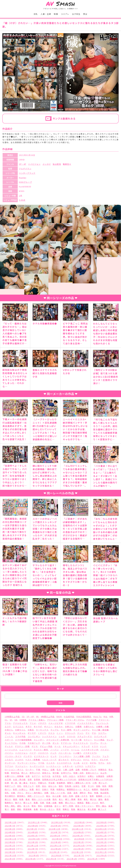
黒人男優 (92, 809)
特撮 (96, 793)
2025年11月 (34, 822)
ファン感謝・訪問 (82, 756)
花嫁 (42, 803)
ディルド (9, 746)
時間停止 (61, 789)
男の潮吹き (10, 796)
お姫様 (79, 726)
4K (37, 717)
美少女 (93, 799)
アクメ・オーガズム (75, 720)
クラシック (70, 733)
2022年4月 (102, 849)
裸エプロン (70, 803)
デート (103, 743)
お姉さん (69, 726)
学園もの (42, 783)
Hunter (23, 178)
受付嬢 (56, 773)
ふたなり (9, 760)
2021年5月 (10, 859)
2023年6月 (10, 842)
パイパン (9, 753)
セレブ (110, 740)
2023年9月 (57, 839)
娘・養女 (23, 783)
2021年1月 (93, 859)
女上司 (103, 773)
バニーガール (65, 753)
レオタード (68, 766)
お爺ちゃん (20, 730)
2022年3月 (10, 852)
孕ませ (33, 783)
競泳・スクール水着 (41, 799)
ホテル (86, 760)
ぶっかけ (47, 164)
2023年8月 (79, 839)
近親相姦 (48, 806)
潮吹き (83, 793)
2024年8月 (33, 832)
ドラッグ (85, 746)
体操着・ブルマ (89, 770)
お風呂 (31, 730)
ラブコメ (9, 766)
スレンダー (39, 740)
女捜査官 (100, 776)
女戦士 (91, 776)
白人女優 (56, 796)
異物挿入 (21, 796)
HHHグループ (25, 182)
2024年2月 (55, 836)
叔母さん (46, 773)
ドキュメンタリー (71, 746)
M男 (111, 717)
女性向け (81, 776)
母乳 (7, 793)
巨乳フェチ (29, 786)
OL (6, 720)
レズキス (79, 766)
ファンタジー (65, 756)
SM (16, 720)
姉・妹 (14, 783)
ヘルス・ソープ (49, 760)
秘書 (21, 799)
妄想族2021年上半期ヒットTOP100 (59, 779)
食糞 (36, 809)
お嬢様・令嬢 (102, 726)
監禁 (92, 796)
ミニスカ (50, 763)
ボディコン (76, 760)
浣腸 (46, 793)
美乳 (86, 799)
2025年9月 (80, 822)
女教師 (110, 776)
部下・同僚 (68, 806)
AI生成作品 (69, 717)
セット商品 (99, 740)
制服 (56, 14)
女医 (28, 776)
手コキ (91, 786)
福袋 (15, 799)
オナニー (48, 726)
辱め (40, 806)
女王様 (8, 779)
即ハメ (25, 773)
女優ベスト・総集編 (14, 776)
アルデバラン (25, 169)
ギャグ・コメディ (82, 730)
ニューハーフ (25, 750)
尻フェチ (103, 783)
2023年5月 (33, 842)
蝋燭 (61, 803)
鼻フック (102, 809)
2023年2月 (102, 842)
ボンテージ (10, 763)
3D (23, 717)
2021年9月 (34, 855)
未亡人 (87, 789)
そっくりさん (11, 743)
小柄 (94, 783)
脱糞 (36, 803)
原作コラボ (35, 773)
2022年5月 (79, 849)
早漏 (52, 789)
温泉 (75, 793)
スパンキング (100, 736)
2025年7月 (10, 826)
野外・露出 (101, 806)
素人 (61, 799)
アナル (8, 723)
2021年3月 (51, 859)
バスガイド (43, 753)
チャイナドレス (81, 743)
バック (53, 753)
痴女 (48, 796)
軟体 (34, 806)
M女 (105, 717)
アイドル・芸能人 (37, 720)
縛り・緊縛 (70, 799)
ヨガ (109, 763)
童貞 (28, 799)
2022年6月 (56, 849)
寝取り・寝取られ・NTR (79, 783)
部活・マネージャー (85, 806)
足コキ (26, 806)
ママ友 (41, 763)
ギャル (8, 733)
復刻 (61, 786)
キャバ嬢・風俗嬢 (100, 730)
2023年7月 (102, 839)
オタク (29, 726)
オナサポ (38, 726)
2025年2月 (10, 829)
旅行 (38, 789)
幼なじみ (52, 786)
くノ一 (60, 733)
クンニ (80, 733)
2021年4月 (31, 859)
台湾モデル (66, 773)
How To (97, 717)
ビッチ (54, 756)
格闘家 (95, 789)
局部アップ (10, 786)
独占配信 (57, 164)
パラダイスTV (90, 753)
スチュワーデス (85, 736)
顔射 (19, 809)
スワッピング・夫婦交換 (58, 740)
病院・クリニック (36, 796)
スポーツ (9, 740)
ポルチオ (104, 760)
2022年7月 (33, 849)
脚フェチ (27, 803)
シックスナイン (49, 736)
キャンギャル (19, 733)
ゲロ (94, 733)
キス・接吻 (66, 730)
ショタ (62, 736)
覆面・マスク (92, 803)
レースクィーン (53, 766)
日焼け (45, 789)
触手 (102, 803)
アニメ (33, 723)
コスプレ (65, 14)
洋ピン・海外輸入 (34, 793)
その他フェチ (34, 743)
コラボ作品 (20, 736)
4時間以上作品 (48, 717)
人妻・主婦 (46, 14)
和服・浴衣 (79, 773)
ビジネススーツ (41, 756)
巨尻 (38, 786)
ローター (30, 770)
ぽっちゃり (64, 760)
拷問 (111, 786)
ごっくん (9, 736)
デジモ (35, 746)
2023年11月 (11, 839)
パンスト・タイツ (13, 756)
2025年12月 (11, 822)
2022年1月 (54, 852)
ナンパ (103, 746)
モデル (101, 763)
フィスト (96, 756)
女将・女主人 (69, 776)
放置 (32, 789)
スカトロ (71, 736)
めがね (93, 763)
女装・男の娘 (19, 779)
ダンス (56, 743)
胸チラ (18, 803)
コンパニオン (34, 736)
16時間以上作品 (12, 717)
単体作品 (15, 773)
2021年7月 (79, 855)
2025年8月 (102, 822)
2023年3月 (79, 842)
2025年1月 (32, 829)
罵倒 (80, 799)
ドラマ (95, 746)
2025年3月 (102, 826)
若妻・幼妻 (51, 803)
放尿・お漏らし (20, 789)
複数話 (80, 803)
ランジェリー (21, 766)
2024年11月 (78, 829)
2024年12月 (55, 829)
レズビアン (90, 766)
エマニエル (18, 726)
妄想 (30, 779)
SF (11, 720)
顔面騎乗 (27, 809)
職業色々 (67, 164)
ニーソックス (11, 750)
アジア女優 (91, 720)
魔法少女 (81, 809)
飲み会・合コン (47, 809)
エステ (8, 726)
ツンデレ (94, 743)
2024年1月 (78, 836)
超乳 (19, 806)
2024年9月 (10, 832)
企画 (78, 770)
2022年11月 (56, 846)
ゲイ (88, 733)
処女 (111, 770)
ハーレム (75, 750)
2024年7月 (56, 832)
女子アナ (36, 776)
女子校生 (76, 14)
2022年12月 (33, 846)
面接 (13, 809)
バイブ (33, 753)
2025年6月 (33, 826)
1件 (21, 196)
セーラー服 (76, 740)
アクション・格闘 (55, 720)
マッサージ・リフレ (27, 763)
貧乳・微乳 (10, 806)
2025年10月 (57, 822)
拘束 (104, 786)
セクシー (88, 740)
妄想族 (37, 779)
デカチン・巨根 (22, 746)
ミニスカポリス (64, 763)
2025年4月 (79, 826)
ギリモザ (32, 733)
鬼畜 (73, 809)
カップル (55, 730)
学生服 (52, 783)
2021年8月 (56, 855)
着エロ (8, 799)
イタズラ (42, 723)
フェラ (105, 756)
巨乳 (36, 14)
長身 (110, 806)
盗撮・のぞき (81, 796)
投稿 (98, 786)
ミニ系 (77, 763)
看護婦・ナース (103, 796)
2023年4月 (56, 842)
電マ (7, 809)
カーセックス (42, 730)
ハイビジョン (34, 164)
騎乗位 (66, 809)
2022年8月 (10, 849)
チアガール (66, 743)
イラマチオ (70, 723)
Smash (61, 4)
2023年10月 (34, 839)
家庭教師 (61, 783)
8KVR (59, 717)
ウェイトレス (102, 723)
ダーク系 (46, 743)
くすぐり (42, 733)
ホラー (94, 760)
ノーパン (54, 750)
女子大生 (46, 776)
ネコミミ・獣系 (41, 750)
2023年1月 (10, 846)
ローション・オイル (14, 770)
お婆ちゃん (89, 726)
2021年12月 (77, 852)
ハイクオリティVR (90, 750)
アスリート (104, 720)
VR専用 (23, 720)
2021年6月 (102, 855)
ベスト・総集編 (33, 760)
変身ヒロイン (92, 773)
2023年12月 (101, 836)
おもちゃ (59, 726)
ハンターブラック (27, 173)
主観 (53, 770)
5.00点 (22, 200)
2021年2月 (72, 859)
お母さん (9, 730)
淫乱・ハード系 (58, 793)
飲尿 (59, 809)
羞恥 (100, 799)
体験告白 (102, 770)
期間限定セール (74, 789)
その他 (22, 743)
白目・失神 (68, 796)
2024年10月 (101, 829)
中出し (45, 770)
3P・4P (23, 164)
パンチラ (28, 756)
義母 (107, 799)
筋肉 (55, 799)
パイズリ (105, 750)
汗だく (20, 793)
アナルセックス (20, 723)
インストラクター (85, 723)
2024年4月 (10, 836)
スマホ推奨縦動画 (23, 740)
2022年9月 (102, 846)
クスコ (51, 733)
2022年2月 (32, 852)
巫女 (44, 786)
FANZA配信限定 (84, 717)
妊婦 (7, 783)
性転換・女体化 (72, 786)
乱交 (59, 770)
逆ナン (58, 806)
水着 (13, 793)
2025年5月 (56, 826)
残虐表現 (104, 789)
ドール (57, 746)
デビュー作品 (46, 746)
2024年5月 (102, 832)
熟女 (85, 14)
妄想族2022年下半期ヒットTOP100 (95, 779)
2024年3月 (32, 836)
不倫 (38, 770)
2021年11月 (101, 852)
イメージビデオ (56, 723)
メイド (85, 763)
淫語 (69, 793)
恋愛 (84, 786)
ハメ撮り (77, 753)
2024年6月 (79, 832)
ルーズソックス (37, 766)
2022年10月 (79, 846)
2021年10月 (11, 855)
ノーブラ (65, 750)
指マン (8, 789)
